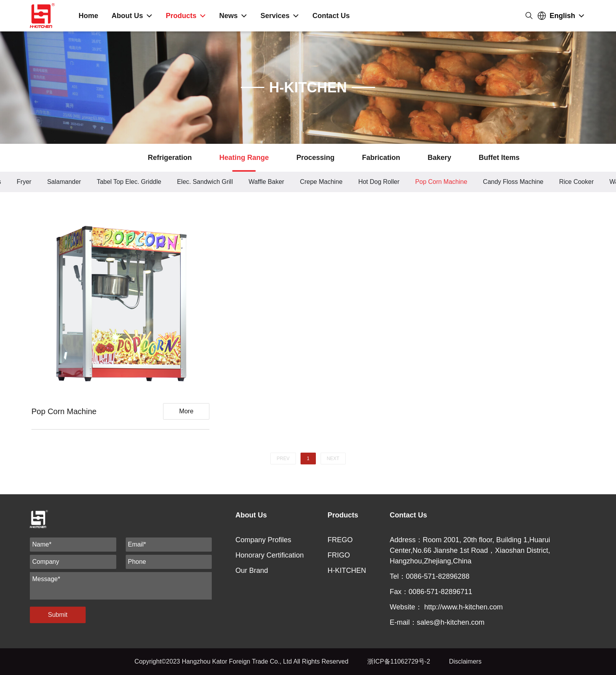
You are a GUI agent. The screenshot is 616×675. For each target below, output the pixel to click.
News (228, 16)
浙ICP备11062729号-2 (399, 661)
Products (181, 16)
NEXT (333, 459)
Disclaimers (465, 661)
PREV (283, 459)
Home (88, 16)
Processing (315, 158)
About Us (127, 16)
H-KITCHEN (347, 570)
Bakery (439, 158)
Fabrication (381, 158)
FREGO (340, 540)
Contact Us (331, 16)
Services (275, 16)
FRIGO (339, 555)
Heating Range (244, 158)
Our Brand (252, 570)
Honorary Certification (269, 555)
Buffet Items (499, 158)
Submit (58, 615)
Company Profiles (263, 540)
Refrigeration (170, 158)
